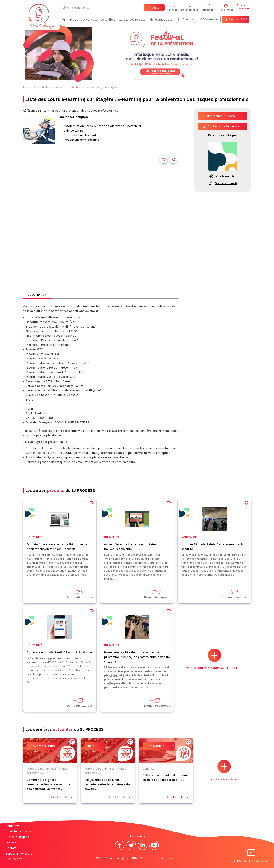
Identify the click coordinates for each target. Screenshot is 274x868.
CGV (135, 858)
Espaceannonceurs (244, 7)
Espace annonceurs (19, 853)
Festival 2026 (236, 19)
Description (37, 295)
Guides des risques (132, 19)
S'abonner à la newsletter (251, 856)
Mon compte (226, 8)
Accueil (27, 87)
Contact (11, 848)
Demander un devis (219, 116)
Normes (11, 842)
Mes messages (190, 8)
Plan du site (14, 859)
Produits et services (84, 19)
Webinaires (209, 19)
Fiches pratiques (161, 19)
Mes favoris (208, 8)
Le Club (173, 8)
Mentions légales (118, 858)
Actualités (108, 19)
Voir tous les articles (224, 770)
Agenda (186, 19)
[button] (25, 54)
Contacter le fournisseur (223, 126)
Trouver (155, 8)
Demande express (80, 594)
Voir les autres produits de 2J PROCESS (214, 659)
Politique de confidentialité (159, 858)
